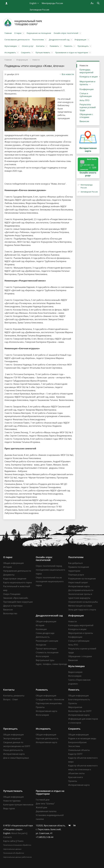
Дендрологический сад (59, 40)
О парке (18, 33)
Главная (8, 33)
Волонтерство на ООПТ (80, 711)
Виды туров (9, 808)
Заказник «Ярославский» (16, 598)
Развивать (54, 46)
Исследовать (10, 52)
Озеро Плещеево (12, 594)
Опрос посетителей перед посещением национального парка (50, 570)
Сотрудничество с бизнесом (50, 699)
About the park (18, 833)
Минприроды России (52, 3)
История (7, 567)
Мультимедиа (11, 46)
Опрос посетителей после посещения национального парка (50, 581)
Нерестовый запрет (78, 582)
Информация (80, 40)
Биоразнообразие (77, 742)
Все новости (66, 74)
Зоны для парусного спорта (82, 610)
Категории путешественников (18, 805)
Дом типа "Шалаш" (45, 804)
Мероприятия (75, 707)
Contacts (8, 837)
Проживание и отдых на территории (72, 52)
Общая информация (13, 563)
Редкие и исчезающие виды (82, 738)
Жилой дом (41, 807)
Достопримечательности (81, 590)
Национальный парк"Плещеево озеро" (23, 23)
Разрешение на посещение (39, 33)
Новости (36, 60)
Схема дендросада (45, 633)
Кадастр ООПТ (75, 754)
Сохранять (26, 52)
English (33, 3)
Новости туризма (12, 801)
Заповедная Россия (39, 10)
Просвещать (83, 46)
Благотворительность (79, 699)
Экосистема (74, 746)
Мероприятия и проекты (87, 83)
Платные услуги (76, 575)
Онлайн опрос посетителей (66, 33)
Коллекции (41, 629)
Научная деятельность (47, 738)
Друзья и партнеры (13, 606)
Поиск (20, 841)
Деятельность (43, 637)
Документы (9, 575)
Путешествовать (43, 52)
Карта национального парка (18, 582)
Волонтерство (10, 613)
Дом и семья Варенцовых (16, 758)
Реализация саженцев (47, 641)
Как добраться (75, 563)
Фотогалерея (42, 656)
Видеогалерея (75, 672)
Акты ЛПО (84, 100)
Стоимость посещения (47, 652)
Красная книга (75, 777)
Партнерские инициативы (49, 703)
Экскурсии (41, 645)
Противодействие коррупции (18, 602)
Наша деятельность (13, 750)
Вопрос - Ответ (11, 699)
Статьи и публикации (86, 95)
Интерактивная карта (79, 586)
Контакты (40, 46)
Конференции (87, 89)
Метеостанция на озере (80, 606)
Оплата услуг (28, 46)
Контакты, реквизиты (14, 696)
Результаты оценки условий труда (88, 107)
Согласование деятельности (17, 40)
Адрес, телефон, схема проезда (51, 664)
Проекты (40, 707)
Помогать (68, 46)
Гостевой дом (43, 800)
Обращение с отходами (86, 116)
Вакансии (84, 121)
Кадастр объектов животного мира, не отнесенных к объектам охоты (83, 769)
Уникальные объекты (79, 750)
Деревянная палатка (46, 811)
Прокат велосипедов (46, 649)
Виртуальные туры (45, 660)
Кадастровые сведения (15, 579)
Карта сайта (9, 841)
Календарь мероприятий (86, 71)
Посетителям (38, 40)
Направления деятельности (17, 571)
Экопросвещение (12, 738)
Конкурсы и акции (89, 77)
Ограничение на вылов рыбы (83, 602)
